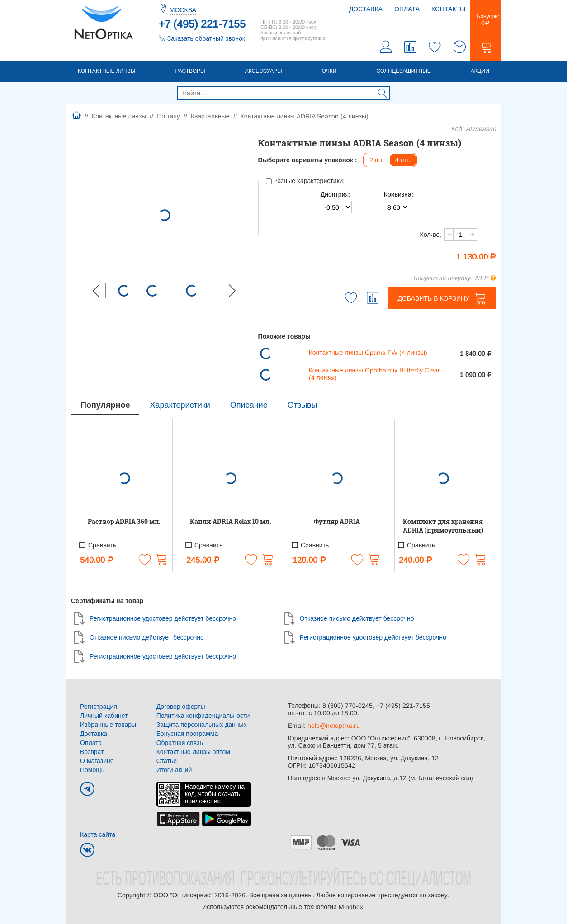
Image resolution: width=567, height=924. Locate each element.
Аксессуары (264, 71)
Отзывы (302, 405)
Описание (249, 405)
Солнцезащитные (404, 71)
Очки (329, 71)
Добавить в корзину (433, 298)
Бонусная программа (187, 734)
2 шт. (377, 160)
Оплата (407, 9)
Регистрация (99, 707)
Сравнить (97, 545)
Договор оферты (181, 707)
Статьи (167, 761)
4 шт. (403, 160)
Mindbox (351, 907)
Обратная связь (180, 743)
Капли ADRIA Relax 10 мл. (231, 521)
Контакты (449, 9)
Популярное (105, 405)
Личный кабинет (104, 716)
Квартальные (210, 116)
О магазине (97, 761)
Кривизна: (399, 194)
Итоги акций (174, 770)
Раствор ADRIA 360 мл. (124, 521)
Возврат (92, 752)
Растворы (190, 71)
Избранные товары (108, 725)
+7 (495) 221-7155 (202, 24)
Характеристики (180, 405)
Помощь (92, 770)
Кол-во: (430, 235)
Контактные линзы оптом (193, 752)
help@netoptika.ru (334, 726)
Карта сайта (98, 834)
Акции (480, 71)
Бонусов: (485, 20)
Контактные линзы (106, 71)
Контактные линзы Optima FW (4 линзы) (368, 353)
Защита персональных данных (202, 725)
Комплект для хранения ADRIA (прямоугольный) (443, 526)
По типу (168, 116)
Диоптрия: (335, 194)
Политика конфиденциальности (203, 716)
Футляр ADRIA (337, 521)
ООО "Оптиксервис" (183, 895)
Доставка (366, 9)
